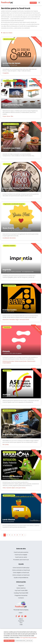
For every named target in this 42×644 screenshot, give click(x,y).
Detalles (29, 641)
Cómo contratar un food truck (21, 570)
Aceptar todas (9, 641)
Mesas (8, 116)
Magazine (21, 586)
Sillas (12, 116)
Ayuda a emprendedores (21, 578)
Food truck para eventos (21, 552)
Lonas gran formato (21, 488)
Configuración (20, 641)
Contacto (21, 598)
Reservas (33, 3)
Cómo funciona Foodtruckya (21, 568)
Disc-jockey (6, 444)
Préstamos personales (8, 361)
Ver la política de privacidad (28, 638)
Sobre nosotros (21, 588)
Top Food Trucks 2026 (21, 590)
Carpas (4, 116)
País (21, 613)
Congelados (6, 73)
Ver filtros (7, 33)
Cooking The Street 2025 (21, 593)
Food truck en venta (21, 557)
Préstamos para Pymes (21, 361)
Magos (17, 320)
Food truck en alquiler (21, 555)
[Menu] (39, 3)
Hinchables (12, 320)
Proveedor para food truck (21, 560)
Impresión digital (11, 488)
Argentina (21, 621)
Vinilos (4, 488)
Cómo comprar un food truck (21, 575)
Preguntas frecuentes (21, 595)
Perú (21, 623)
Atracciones (6, 320)
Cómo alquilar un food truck (21, 573)
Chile (21, 625)
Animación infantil (24, 320)
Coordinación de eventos (9, 238)
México (21, 619)
